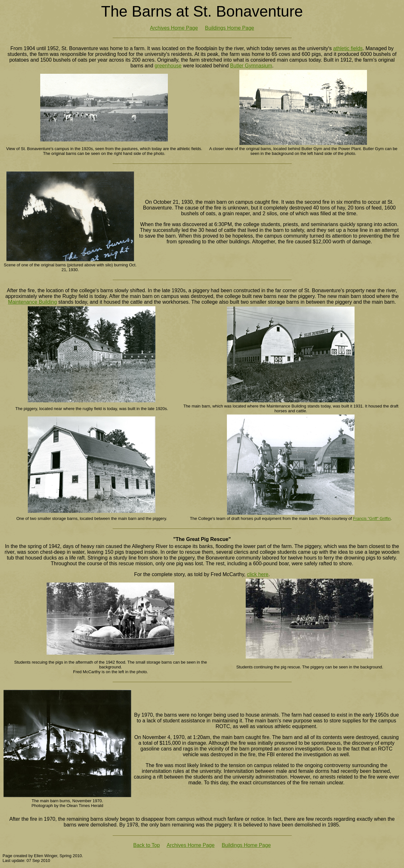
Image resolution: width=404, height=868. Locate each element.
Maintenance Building (32, 302)
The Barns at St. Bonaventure (202, 11)
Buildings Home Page (229, 28)
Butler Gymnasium (251, 66)
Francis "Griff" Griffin (372, 518)
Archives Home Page (174, 28)
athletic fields (348, 48)
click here (258, 574)
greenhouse (168, 66)
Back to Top (146, 845)
